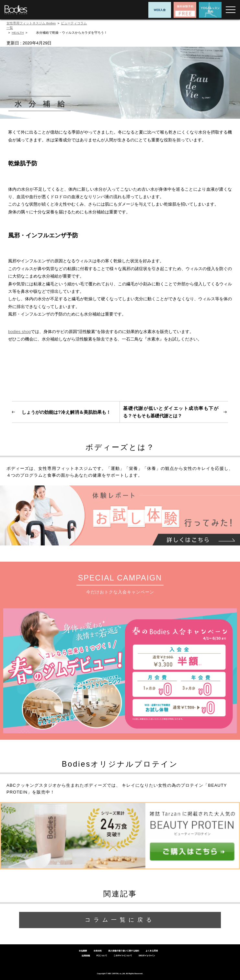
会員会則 (98, 951)
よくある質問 (152, 951)
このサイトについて (123, 956)
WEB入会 (160, 10)
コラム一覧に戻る (120, 920)
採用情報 (86, 956)
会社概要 (83, 951)
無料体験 (185, 10)
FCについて (102, 956)
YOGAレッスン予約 (210, 10)
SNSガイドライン (147, 956)
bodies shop (19, 332)
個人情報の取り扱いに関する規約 (124, 951)
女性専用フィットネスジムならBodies (16, 10)
